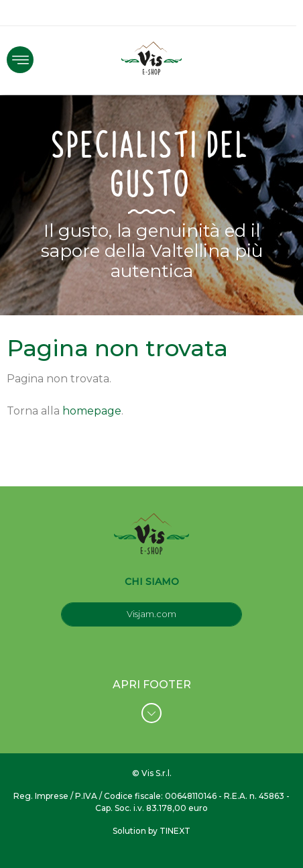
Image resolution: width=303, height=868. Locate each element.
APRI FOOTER (152, 701)
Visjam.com (151, 614)
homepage (92, 411)
